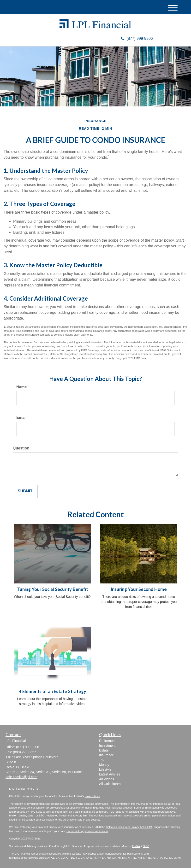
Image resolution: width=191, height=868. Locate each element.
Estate (104, 750)
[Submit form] (25, 491)
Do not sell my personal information (87, 831)
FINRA (136, 846)
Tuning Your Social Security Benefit (52, 589)
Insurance (106, 755)
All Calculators (110, 784)
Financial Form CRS (26, 789)
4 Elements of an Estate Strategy (52, 691)
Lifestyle (105, 769)
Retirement (107, 741)
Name (22, 387)
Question (21, 448)
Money (104, 765)
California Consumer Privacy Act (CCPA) (130, 827)
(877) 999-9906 (137, 38)
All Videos (107, 779)
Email (21, 417)
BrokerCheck (92, 796)
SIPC (146, 846)
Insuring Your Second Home (139, 589)
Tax (102, 760)
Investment (107, 746)
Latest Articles (110, 774)
